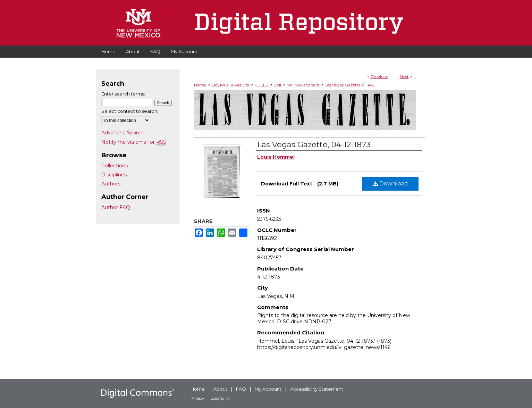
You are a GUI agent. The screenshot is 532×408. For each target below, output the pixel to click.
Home (200, 85)
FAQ (241, 389)
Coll (277, 85)
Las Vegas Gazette (343, 85)
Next (404, 77)
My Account (268, 389)
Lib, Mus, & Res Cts (230, 85)
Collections (115, 166)
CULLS (261, 85)
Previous (379, 77)
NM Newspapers (303, 85)
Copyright (220, 398)
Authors (111, 184)
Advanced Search (123, 133)
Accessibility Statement (317, 389)
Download (390, 184)
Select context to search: (130, 111)
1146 (370, 85)
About (220, 389)
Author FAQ (116, 207)
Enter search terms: (123, 94)
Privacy (197, 398)
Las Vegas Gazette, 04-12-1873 (314, 145)
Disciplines (114, 175)
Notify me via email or (134, 142)
